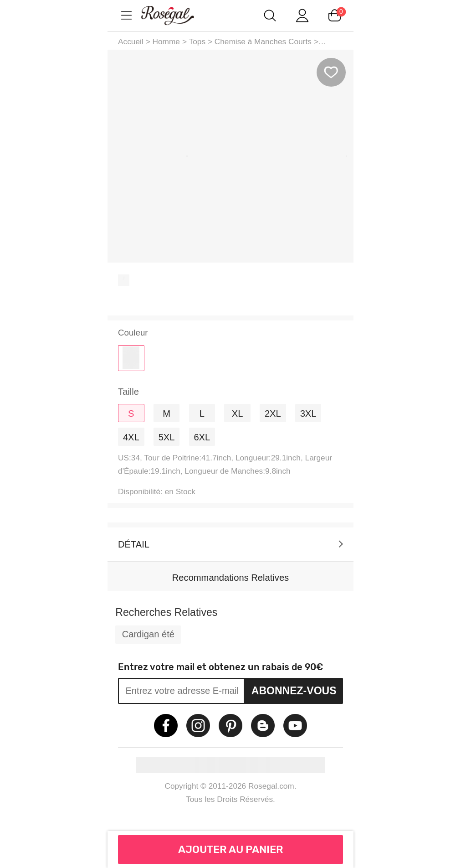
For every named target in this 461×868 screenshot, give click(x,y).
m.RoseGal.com (176, 15)
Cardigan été (148, 634)
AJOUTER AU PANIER (231, 849)
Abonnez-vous (294, 691)
